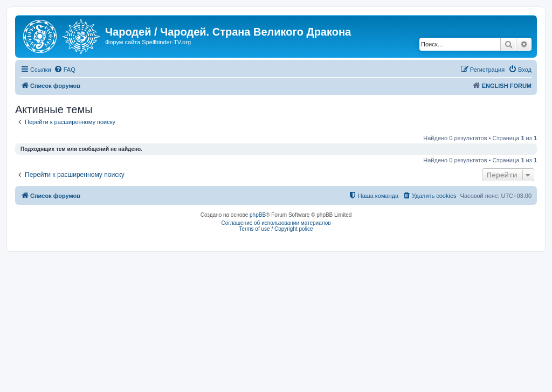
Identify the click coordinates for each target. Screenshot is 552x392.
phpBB (258, 215)
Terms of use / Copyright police (276, 229)
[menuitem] (65, 70)
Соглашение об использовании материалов (276, 223)
